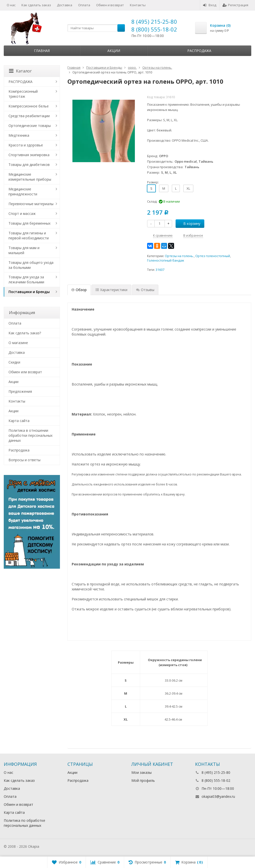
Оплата (84, 5)
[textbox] (96, 28)
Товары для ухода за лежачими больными (26, 279)
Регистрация (235, 5)
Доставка (65, 5)
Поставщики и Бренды (29, 292)
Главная (42, 51)
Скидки (14, 362)
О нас (11, 5)
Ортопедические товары (30, 126)
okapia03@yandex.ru (218, 796)
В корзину (189, 223)
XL (188, 188)
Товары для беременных (29, 223)
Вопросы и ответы (24, 460)
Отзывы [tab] (145, 290)
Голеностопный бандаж (166, 260)
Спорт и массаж (22, 214)
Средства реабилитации (29, 116)
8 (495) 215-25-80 (154, 21)
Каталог (20, 71)
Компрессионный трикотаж (23, 94)
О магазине (18, 343)
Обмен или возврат (25, 372)
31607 (160, 270)
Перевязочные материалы (31, 204)
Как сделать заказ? (25, 333)
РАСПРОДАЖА (20, 82)
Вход (210, 5)
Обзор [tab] (79, 290)
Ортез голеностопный (213, 256)
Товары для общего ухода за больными (31, 265)
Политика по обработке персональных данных (24, 823)
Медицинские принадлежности (23, 192)
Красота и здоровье (26, 145)
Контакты (138, 5)
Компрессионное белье (29, 106)
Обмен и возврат (110, 5)
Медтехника (19, 135)
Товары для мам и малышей (24, 250)
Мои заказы (141, 772)
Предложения (20, 391)
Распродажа (199, 51)
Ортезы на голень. (179, 256)
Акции (114, 51)
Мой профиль (143, 780)
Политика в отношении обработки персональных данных (30, 435)
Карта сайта (19, 421)
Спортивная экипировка (29, 155)
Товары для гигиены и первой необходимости (29, 235)
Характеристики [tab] (111, 290)
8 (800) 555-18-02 (154, 29)
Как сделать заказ (36, 5)
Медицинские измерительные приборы (30, 177)
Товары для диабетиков (29, 165)
